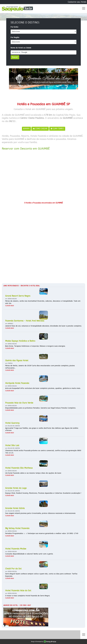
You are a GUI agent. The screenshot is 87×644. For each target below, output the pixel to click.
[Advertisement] (43, 177)
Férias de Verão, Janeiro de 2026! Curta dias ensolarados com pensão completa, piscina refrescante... (40, 367)
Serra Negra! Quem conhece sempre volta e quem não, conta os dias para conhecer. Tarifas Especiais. (41, 575)
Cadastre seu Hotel (77, 2)
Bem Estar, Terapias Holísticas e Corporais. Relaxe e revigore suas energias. (35, 346)
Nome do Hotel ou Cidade (21, 48)
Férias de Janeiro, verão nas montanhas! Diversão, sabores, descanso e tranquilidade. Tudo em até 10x (43, 302)
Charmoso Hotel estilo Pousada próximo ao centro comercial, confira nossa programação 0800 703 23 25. (43, 452)
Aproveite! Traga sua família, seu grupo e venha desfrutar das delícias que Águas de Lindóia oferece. (42, 429)
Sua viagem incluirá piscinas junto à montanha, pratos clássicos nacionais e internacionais (40, 513)
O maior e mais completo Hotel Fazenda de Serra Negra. (28, 596)
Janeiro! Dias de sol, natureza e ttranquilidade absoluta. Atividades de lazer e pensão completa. (43, 326)
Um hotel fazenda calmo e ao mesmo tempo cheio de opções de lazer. (33, 473)
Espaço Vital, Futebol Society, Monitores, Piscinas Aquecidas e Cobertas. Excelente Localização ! (43, 493)
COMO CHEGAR (40, 129)
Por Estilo (14, 27)
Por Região (15, 37)
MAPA (26, 129)
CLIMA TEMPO (57, 129)
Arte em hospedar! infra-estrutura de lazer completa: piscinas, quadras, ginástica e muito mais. (43, 388)
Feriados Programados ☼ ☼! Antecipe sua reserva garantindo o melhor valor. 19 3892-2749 (42, 533)
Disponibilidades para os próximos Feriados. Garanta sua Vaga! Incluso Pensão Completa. (41, 408)
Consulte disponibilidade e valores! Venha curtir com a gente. (29, 554)
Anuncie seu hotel (11, 605)
